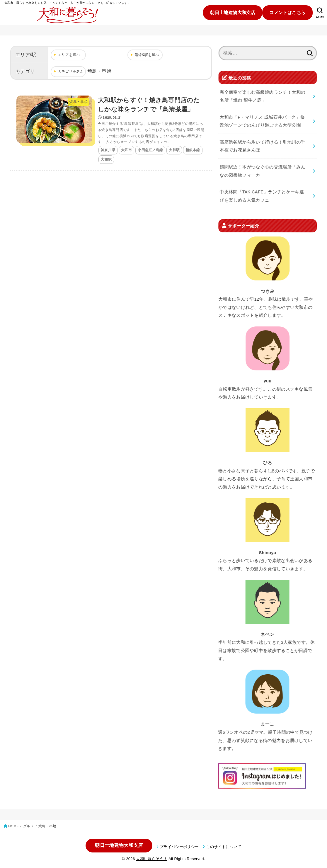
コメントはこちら (287, 12)
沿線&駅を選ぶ (147, 55)
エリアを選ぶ (69, 55)
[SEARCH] (320, 13)
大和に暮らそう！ (152, 859)
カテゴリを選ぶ (71, 72)
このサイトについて (224, 847)
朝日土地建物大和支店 (233, 12)
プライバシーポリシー (179, 847)
